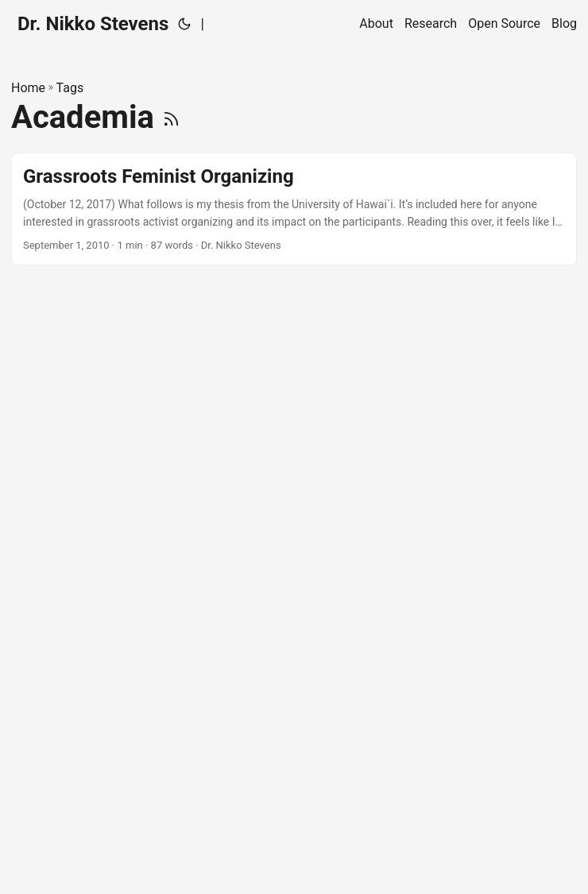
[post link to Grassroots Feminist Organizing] (294, 209)
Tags (70, 88)
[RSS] (171, 117)
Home (28, 88)
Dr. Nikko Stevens (93, 24)
